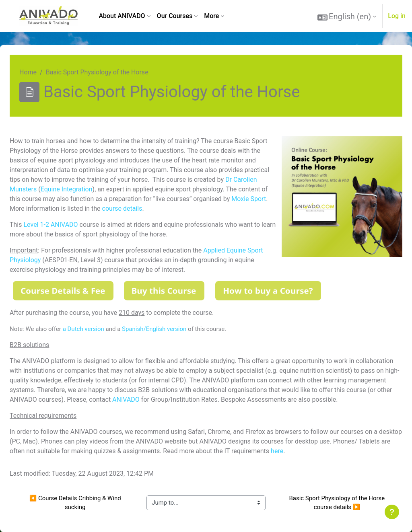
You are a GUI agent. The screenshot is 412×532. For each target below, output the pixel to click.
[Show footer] (392, 512)
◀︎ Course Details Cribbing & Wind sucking (76, 503)
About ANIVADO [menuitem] (122, 16)
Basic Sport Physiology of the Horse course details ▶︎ (338, 503)
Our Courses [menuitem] (175, 16)
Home (28, 72)
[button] (347, 16)
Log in (397, 16)
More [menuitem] (211, 16)
